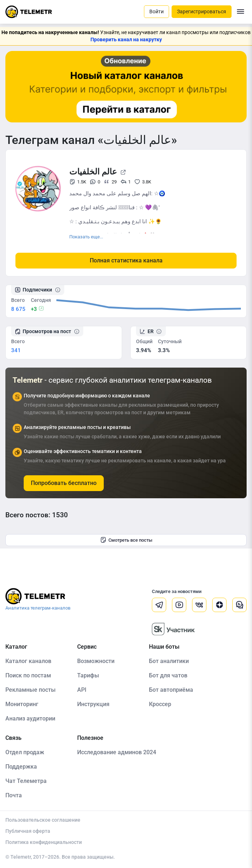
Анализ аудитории (30, 718)
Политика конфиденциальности (44, 842)
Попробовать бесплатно (64, 483)
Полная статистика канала (126, 260)
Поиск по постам (28, 675)
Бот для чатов (168, 675)
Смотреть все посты (126, 540)
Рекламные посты (31, 690)
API (82, 690)
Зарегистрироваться (202, 11)
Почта (14, 795)
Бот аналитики (169, 661)
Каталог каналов (28, 661)
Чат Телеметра (26, 781)
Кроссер (160, 704)
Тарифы (88, 675)
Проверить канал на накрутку (126, 39)
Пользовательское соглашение (43, 820)
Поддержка (21, 767)
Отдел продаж (25, 752)
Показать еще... (86, 237)
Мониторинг (22, 704)
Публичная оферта (28, 831)
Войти (157, 11)
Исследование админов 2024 (117, 752)
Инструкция (93, 704)
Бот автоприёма (171, 690)
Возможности (96, 661)
